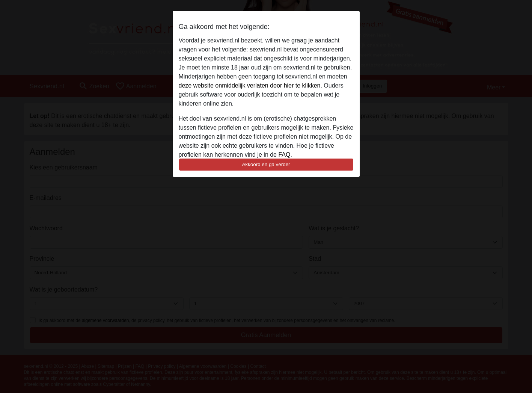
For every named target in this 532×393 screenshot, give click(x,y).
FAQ (284, 155)
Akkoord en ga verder (266, 164)
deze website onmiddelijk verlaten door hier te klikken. (250, 85)
